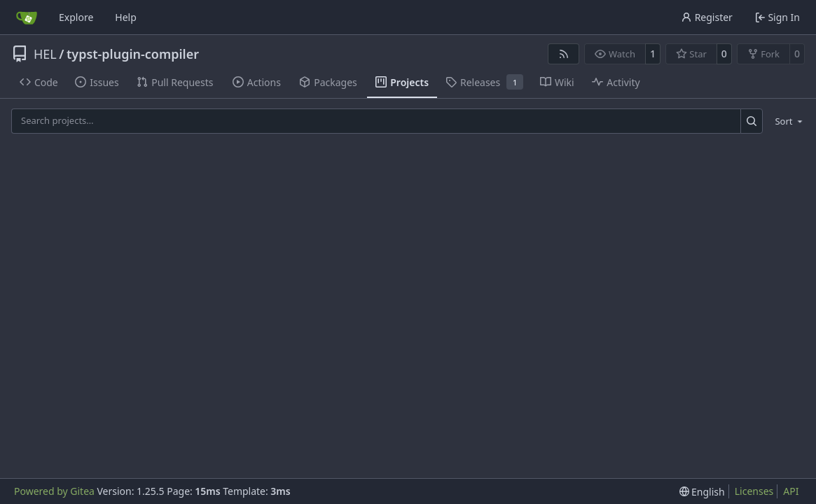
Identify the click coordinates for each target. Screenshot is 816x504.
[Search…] (752, 121)
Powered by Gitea (54, 491)
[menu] (786, 121)
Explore (76, 17)
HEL (45, 54)
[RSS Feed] (564, 54)
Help (126, 17)
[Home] (27, 17)
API (791, 491)
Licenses (754, 491)
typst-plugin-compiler (133, 54)
